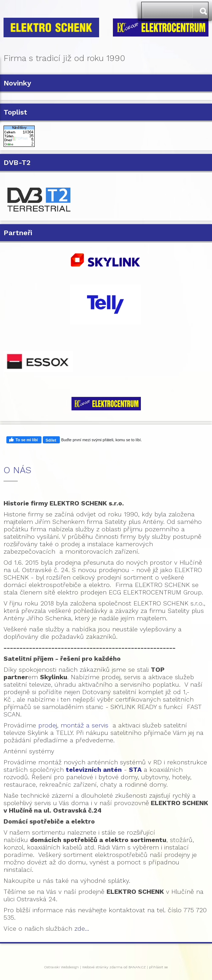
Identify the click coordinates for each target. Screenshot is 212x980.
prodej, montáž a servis (73, 725)
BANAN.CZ (137, 967)
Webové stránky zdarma (102, 967)
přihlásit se (158, 967)
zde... (82, 928)
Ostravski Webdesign (62, 967)
